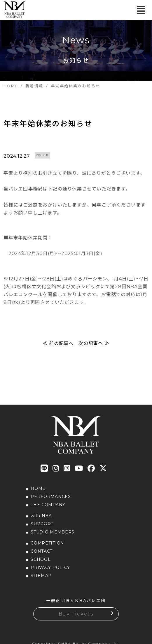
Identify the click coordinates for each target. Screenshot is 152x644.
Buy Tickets (76, 614)
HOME (38, 488)
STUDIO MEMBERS (53, 532)
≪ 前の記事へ (58, 343)
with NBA (41, 516)
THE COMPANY (48, 505)
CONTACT (42, 551)
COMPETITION (47, 543)
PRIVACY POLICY (50, 567)
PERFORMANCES (51, 497)
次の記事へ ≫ (94, 343)
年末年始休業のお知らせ (48, 124)
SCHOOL (41, 559)
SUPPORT (42, 524)
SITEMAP (41, 576)
